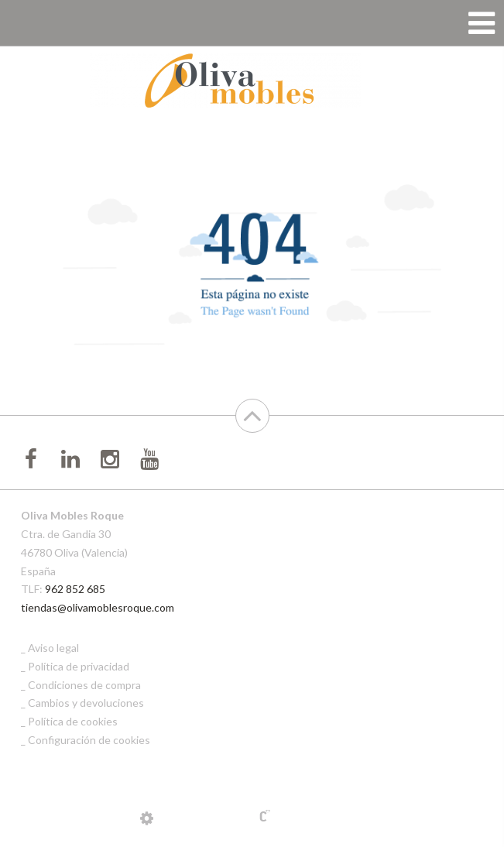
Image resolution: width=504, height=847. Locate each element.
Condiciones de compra (84, 685)
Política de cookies (73, 721)
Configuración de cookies (89, 740)
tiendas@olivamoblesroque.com (98, 607)
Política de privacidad (79, 666)
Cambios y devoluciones (86, 703)
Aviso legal (53, 648)
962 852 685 (75, 589)
